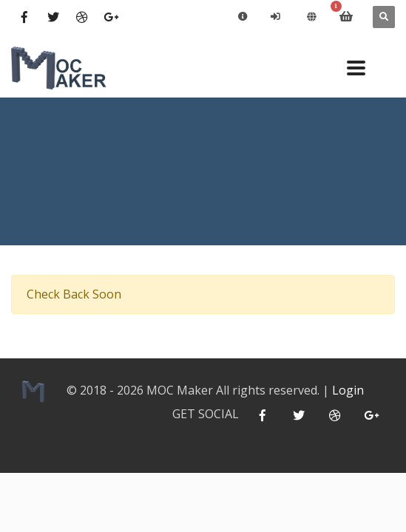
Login (348, 390)
